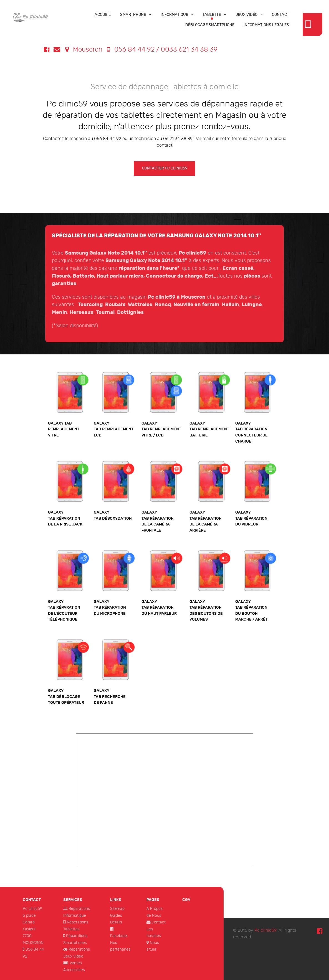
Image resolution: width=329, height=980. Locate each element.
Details (116, 922)
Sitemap (117, 909)
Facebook (119, 936)
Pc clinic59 (32, 909)
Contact (159, 922)
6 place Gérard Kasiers (29, 922)
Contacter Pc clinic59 (165, 168)
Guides (116, 916)
